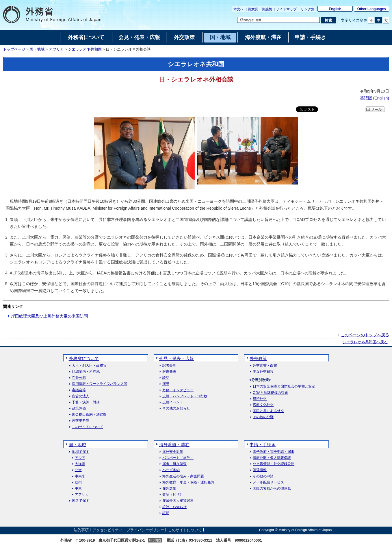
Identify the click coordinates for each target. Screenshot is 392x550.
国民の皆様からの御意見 (272, 489)
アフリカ (56, 49)
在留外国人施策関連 (178, 501)
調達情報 (260, 470)
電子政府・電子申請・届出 (274, 452)
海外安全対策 (173, 452)
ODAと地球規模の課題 (270, 393)
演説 (166, 384)
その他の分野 (263, 417)
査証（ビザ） (173, 495)
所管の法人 (81, 396)
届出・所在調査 (174, 464)
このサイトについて (88, 427)
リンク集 (308, 9)
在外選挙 (169, 489)
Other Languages (372, 9)
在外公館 (79, 378)
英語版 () (375, 98)
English (335, 9)
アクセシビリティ (107, 530)
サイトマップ (286, 9)
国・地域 (37, 49)
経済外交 (260, 399)
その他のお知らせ (176, 408)
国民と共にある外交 (268, 411)
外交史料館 (81, 421)
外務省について (84, 358)
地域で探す (81, 452)
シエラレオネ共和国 (85, 49)
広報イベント (173, 402)
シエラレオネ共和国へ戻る (365, 342)
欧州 (78, 482)
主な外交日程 (263, 372)
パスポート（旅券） (178, 458)
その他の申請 (263, 476)
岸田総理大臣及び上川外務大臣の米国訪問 (49, 316)
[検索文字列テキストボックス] (278, 20)
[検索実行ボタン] (328, 20)
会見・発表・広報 (177, 358)
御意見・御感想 (260, 9)
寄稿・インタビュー (178, 390)
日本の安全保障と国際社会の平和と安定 (284, 386)
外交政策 (258, 358)
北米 (78, 470)
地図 (157, 540)
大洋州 (80, 464)
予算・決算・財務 (86, 402)
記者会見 (169, 366)
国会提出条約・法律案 (89, 415)
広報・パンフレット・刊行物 (185, 396)
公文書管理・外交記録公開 (274, 464)
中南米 (80, 476)
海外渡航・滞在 (174, 445)
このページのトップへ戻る (365, 335)
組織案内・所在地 (86, 372)
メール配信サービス (268, 482)
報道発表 (169, 372)
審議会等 (79, 390)
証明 (166, 513)
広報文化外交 (263, 405)
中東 (78, 489)
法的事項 (81, 530)
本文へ (239, 9)
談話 (166, 378)
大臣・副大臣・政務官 (89, 366)
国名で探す (81, 501)
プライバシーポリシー (145, 530)
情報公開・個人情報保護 (272, 458)
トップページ (14, 49)
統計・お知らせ (174, 507)
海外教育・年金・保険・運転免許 (188, 482)
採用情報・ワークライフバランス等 (100, 384)
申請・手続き (263, 445)
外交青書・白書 (265, 366)
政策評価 (79, 408)
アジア (80, 458)
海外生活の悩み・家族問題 (183, 476)
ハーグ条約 (171, 470)
